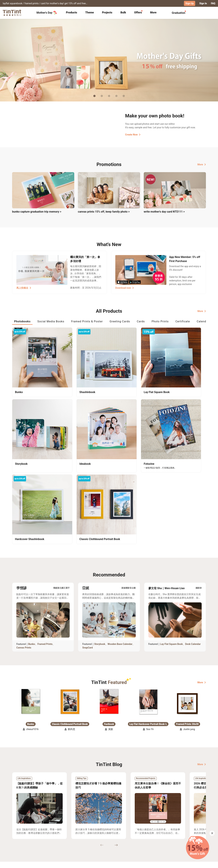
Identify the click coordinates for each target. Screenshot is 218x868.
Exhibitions (18, 837)
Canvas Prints (24, 546)
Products (71, 12)
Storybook (100, 543)
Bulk (123, 12)
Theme (90, 12)
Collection (18, 832)
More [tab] (153, 12)
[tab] (71, 13)
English (200, 863)
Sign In (203, 3)
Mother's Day (47, 13)
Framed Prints (45, 543)
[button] (31, 600)
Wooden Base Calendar (120, 543)
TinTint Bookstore (138, 832)
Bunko (32, 543)
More (202, 164)
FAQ (213, 3)
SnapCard (87, 546)
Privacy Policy (82, 842)
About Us (109, 832)
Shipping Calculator (49, 832)
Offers (138, 12)
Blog (107, 837)
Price (41, 837)
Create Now (133, 134)
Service (78, 837)
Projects (107, 12)
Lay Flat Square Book (171, 543)
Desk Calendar (193, 543)
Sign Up (190, 3)
